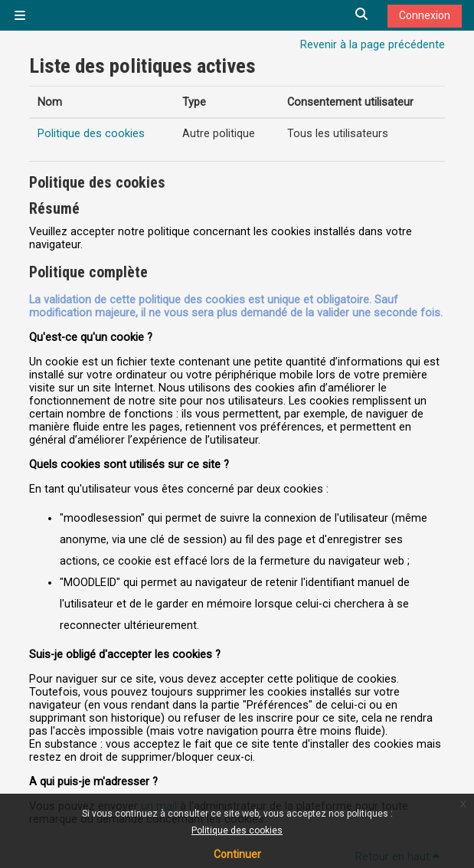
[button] (362, 15)
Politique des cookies (237, 830)
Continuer (237, 854)
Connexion (425, 15)
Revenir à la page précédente (373, 45)
